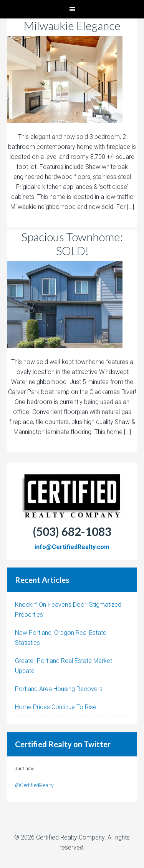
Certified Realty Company (70, 837)
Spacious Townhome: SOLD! (72, 244)
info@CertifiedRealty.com (72, 547)
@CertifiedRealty (34, 785)
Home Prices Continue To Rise (56, 707)
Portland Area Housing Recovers (59, 689)
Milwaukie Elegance (72, 25)
